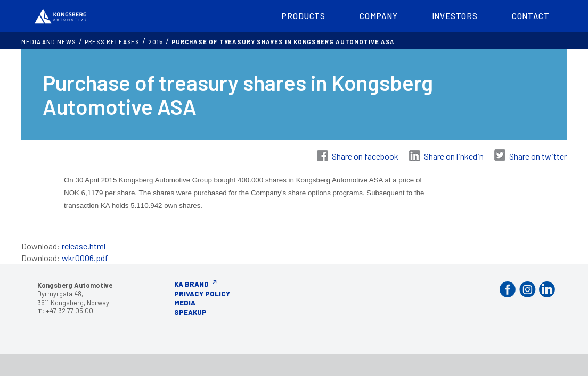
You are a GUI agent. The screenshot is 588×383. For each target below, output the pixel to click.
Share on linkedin (454, 156)
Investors (455, 16)
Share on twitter (538, 156)
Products (304, 16)
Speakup (190, 312)
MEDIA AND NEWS (49, 42)
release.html (84, 246)
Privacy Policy (202, 294)
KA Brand (191, 284)
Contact (531, 16)
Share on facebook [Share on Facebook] (365, 156)
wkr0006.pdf (85, 258)
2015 (156, 42)
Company (378, 16)
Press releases (112, 42)
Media (185, 303)
